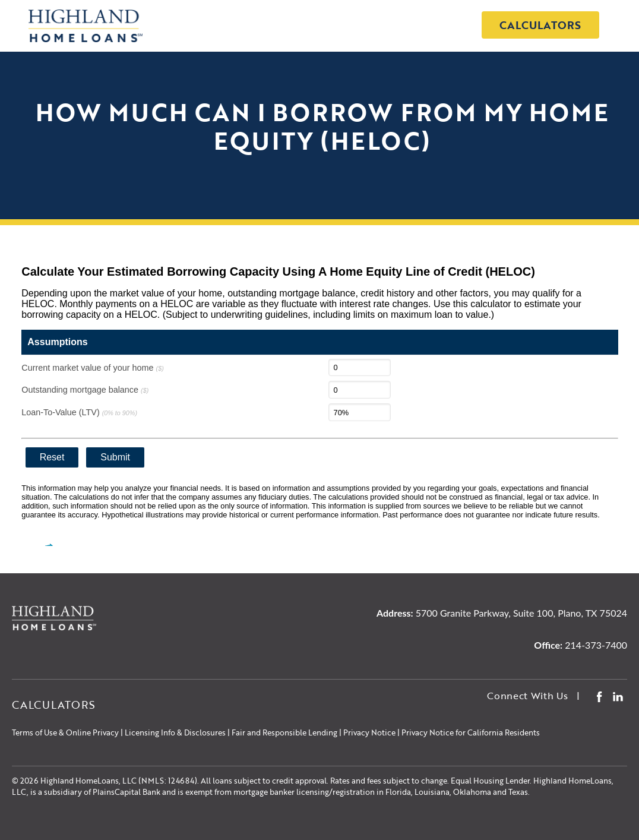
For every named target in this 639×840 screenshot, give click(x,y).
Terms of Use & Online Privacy (65, 732)
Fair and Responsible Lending (284, 732)
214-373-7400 (596, 645)
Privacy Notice (369, 732)
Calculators (540, 25)
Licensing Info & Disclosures (175, 732)
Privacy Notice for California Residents (471, 732)
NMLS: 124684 (168, 781)
